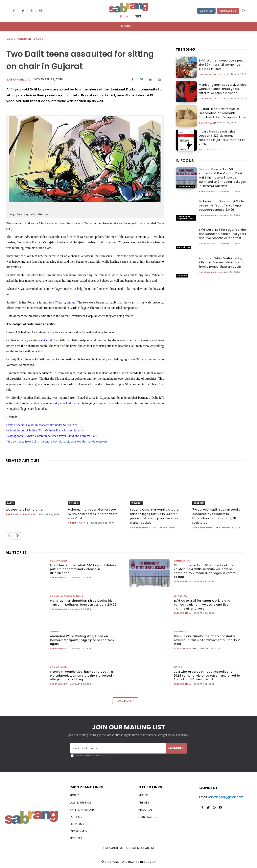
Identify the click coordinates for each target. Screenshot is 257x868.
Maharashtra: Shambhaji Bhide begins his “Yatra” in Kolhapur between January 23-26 (221, 205)
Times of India (64, 302)
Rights (178, 667)
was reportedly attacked (56, 403)
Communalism (208, 123)
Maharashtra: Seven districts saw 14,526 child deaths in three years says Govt (93, 514)
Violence (182, 276)
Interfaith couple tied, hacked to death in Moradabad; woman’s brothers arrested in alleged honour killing (83, 675)
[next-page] (18, 536)
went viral (45, 340)
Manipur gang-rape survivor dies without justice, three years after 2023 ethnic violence (222, 89)
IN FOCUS (185, 161)
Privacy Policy (107, 756)
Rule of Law (183, 247)
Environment (182, 632)
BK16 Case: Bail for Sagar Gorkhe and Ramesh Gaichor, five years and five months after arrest (222, 234)
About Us (206, 11)
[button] (243, 11)
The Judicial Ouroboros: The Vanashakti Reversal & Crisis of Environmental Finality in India (207, 640)
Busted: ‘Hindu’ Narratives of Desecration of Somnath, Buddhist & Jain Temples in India (223, 113)
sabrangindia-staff (21, 514)
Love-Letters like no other (24, 510)
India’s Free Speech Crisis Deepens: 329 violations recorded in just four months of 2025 (222, 137)
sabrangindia (208, 192)
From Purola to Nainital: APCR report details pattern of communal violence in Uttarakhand (83, 569)
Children (25, 39)
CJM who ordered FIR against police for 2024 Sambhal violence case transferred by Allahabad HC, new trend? (207, 675)
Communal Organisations (185, 218)
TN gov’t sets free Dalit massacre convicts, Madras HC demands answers (57, 442)
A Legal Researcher (185, 649)
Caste (11, 39)
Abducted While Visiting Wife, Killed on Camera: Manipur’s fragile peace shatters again (221, 262)
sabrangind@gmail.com (226, 797)
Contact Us (228, 11)
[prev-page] (9, 536)
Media (202, 147)
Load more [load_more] (125, 701)
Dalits (39, 39)
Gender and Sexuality (212, 75)
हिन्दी (138, 16)
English (125, 16)
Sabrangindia (18, 80)
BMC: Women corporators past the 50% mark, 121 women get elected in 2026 (220, 65)
